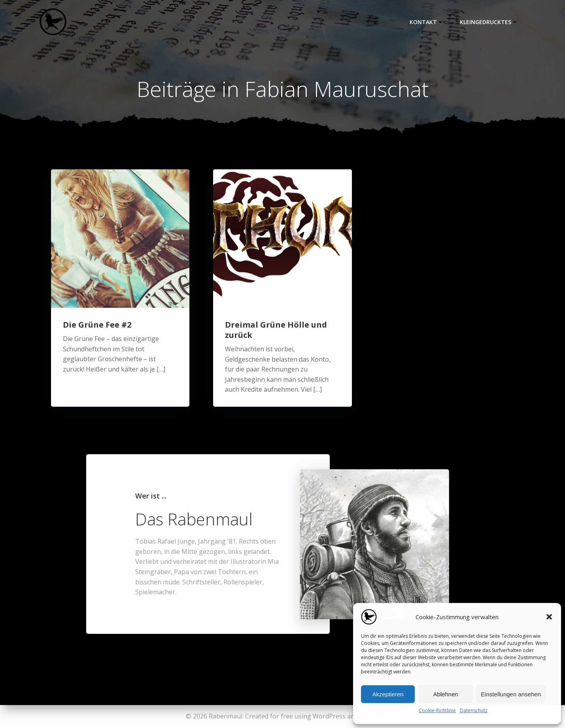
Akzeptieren (388, 694)
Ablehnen (445, 694)
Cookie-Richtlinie (437, 710)
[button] (549, 617)
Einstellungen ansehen (511, 694)
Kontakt (427, 22)
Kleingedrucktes (489, 22)
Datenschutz (474, 710)
